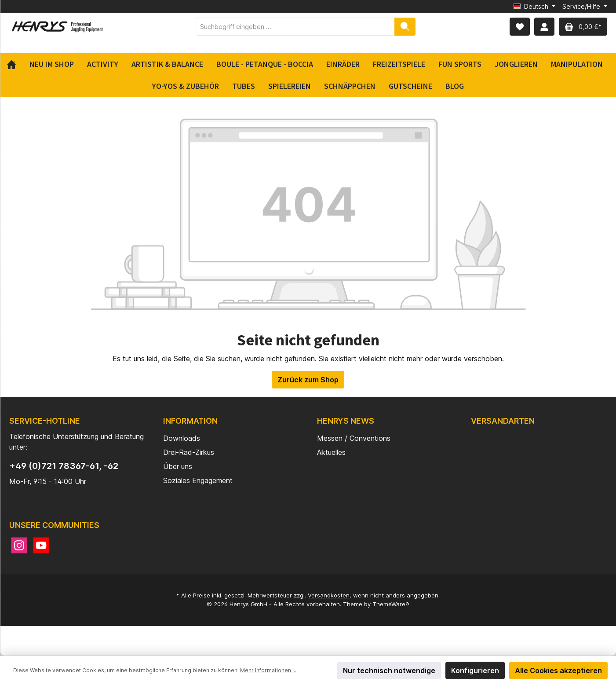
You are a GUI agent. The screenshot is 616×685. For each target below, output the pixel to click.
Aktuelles (331, 452)
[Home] (15, 64)
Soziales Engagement (198, 480)
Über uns (178, 466)
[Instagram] (19, 545)
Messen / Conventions (354, 438)
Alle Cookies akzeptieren (558, 670)
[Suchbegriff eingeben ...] (295, 27)
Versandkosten (329, 595)
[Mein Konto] (544, 27)
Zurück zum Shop (308, 380)
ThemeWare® (391, 604)
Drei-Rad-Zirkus (189, 452)
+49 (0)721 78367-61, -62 (64, 466)
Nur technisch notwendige (389, 670)
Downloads (182, 438)
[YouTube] (41, 545)
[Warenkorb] (583, 27)
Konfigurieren (475, 670)
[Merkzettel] (520, 27)
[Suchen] (405, 27)
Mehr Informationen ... (268, 670)
